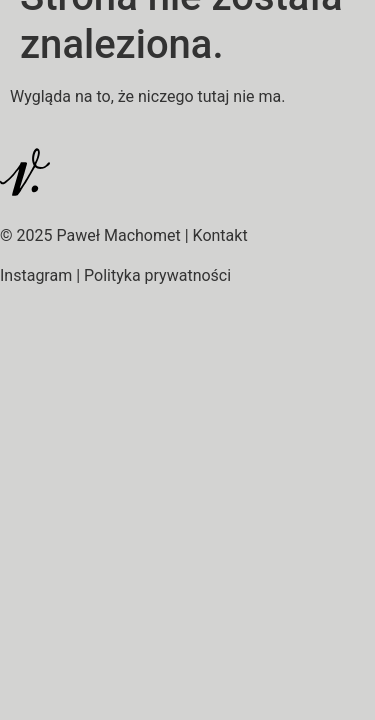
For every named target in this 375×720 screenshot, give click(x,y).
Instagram (36, 275)
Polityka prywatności (157, 275)
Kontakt (220, 235)
